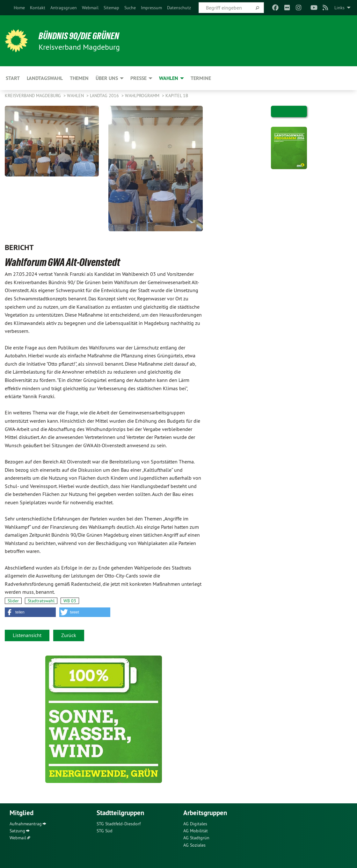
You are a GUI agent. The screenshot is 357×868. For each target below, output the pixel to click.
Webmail (90, 8)
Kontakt (38, 8)
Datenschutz (179, 8)
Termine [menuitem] (201, 78)
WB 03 (70, 601)
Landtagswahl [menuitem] (45, 78)
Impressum (151, 8)
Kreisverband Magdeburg (33, 96)
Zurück (69, 635)
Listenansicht (27, 635)
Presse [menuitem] (138, 78)
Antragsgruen (64, 8)
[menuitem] (19, 8)
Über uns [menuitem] (107, 78)
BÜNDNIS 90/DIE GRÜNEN (83, 36)
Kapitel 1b (177, 96)
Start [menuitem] (13, 78)
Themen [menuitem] (79, 78)
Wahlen (76, 96)
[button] (30, 612)
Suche (130, 8)
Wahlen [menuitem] (169, 78)
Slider (13, 601)
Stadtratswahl (41, 601)
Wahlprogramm (143, 96)
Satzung (17, 831)
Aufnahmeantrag (26, 824)
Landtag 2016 (105, 96)
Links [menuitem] (339, 8)
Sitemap (111, 8)
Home (19, 8)
